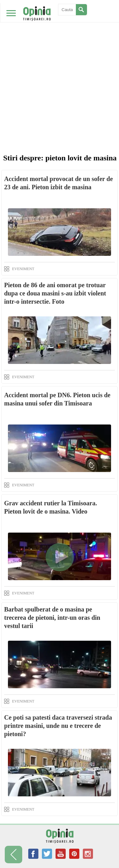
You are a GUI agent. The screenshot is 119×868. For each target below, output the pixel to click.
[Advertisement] (60, 63)
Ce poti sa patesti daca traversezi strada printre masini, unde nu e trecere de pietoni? (58, 726)
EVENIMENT (23, 269)
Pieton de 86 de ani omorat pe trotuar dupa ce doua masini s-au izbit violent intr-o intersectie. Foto (55, 293)
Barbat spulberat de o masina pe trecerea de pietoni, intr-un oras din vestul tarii (52, 618)
